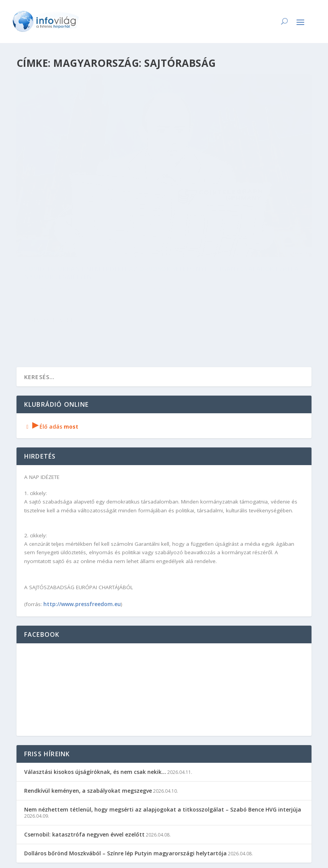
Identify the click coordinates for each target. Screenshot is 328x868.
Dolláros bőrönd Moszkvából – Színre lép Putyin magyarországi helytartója (125, 795)
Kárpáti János (55, 217)
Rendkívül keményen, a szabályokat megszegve (88, 733)
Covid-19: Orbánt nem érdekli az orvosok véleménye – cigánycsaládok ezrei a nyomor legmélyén (82, 193)
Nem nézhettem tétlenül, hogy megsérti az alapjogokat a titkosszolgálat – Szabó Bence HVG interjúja (163, 751)
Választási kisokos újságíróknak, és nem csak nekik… (95, 714)
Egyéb (133, 217)
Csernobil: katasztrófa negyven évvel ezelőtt (84, 776)
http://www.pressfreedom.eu (82, 546)
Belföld (117, 217)
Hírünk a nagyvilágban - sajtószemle (64, 224)
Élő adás (51, 369)
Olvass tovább (52, 275)
